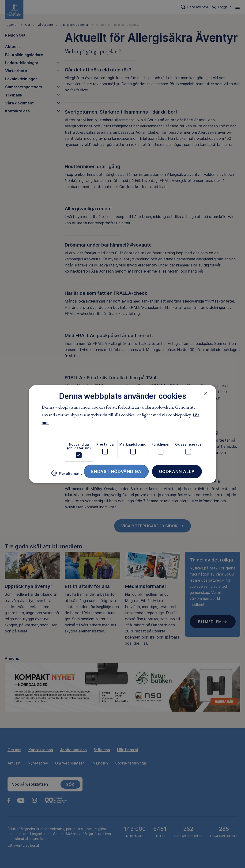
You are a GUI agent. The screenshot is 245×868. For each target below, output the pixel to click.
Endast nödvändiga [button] (116, 471)
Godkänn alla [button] (177, 471)
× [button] (206, 393)
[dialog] (123, 434)
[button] (67, 475)
